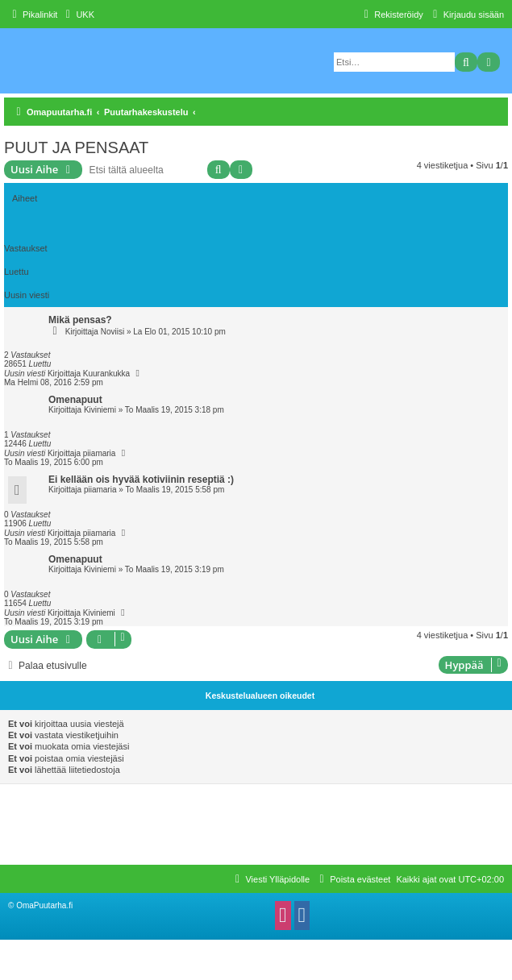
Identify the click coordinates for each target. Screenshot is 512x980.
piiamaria (100, 453)
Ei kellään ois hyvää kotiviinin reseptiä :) (141, 480)
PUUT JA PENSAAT (76, 147)
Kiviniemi (100, 410)
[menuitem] (78, 15)
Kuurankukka (106, 374)
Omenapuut (75, 400)
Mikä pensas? (80, 320)
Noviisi (112, 332)
